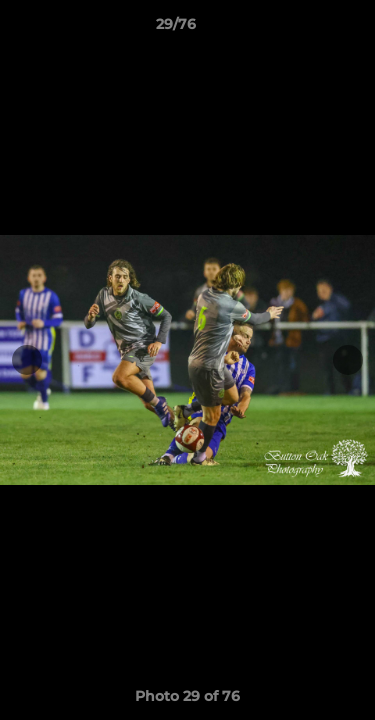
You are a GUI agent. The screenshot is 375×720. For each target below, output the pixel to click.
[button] (303, 29)
